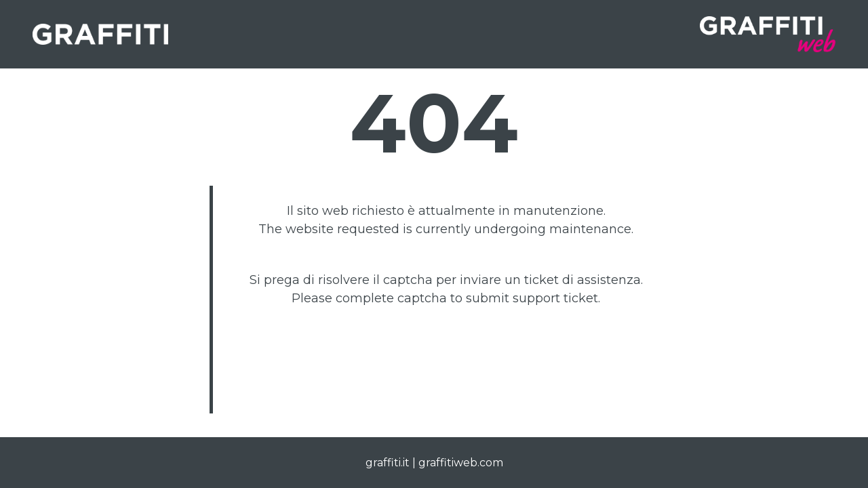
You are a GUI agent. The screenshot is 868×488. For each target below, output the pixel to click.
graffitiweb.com (461, 463)
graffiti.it (388, 463)
